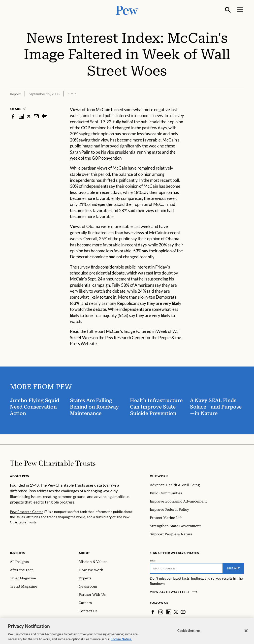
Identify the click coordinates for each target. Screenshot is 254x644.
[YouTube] (183, 612)
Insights (17, 553)
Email (153, 560)
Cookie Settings (189, 632)
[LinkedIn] (169, 612)
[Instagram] (161, 612)
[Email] (186, 568)
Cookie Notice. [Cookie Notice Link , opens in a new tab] (121, 641)
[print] (45, 116)
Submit (233, 568)
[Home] (53, 463)
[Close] (246, 633)
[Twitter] (176, 612)
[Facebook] (153, 612)
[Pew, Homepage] (127, 10)
